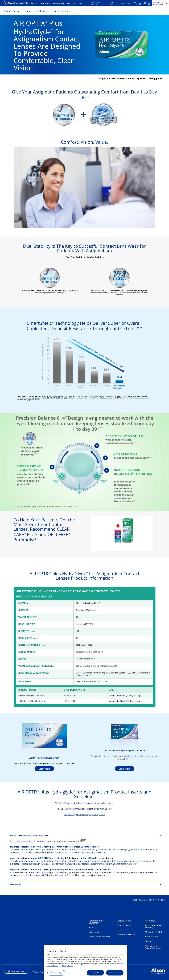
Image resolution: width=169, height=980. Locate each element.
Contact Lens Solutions (36, 11)
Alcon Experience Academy (153, 926)
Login (145, 3)
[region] (85, 962)
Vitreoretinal (59, 3)
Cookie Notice (53, 966)
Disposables (95, 932)
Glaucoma (72, 3)
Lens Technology (61, 11)
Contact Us (150, 941)
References (15, 884)
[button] (140, 3)
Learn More (44, 769)
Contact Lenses (111, 3)
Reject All (95, 973)
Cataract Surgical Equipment (97, 922)
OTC (81, 3)
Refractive (45, 3)
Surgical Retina (124, 921)
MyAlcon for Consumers (158, 3)
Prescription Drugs (94, 3)
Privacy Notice (67, 966)
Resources (125, 3)
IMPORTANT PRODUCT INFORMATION (29, 836)
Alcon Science (151, 937)
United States (18, 972)
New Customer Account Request (153, 947)
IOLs (91, 928)
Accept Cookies (115, 973)
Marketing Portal (153, 932)
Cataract (34, 3)
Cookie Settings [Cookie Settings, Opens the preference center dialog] (56, 973)
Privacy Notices (40, 972)
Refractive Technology (100, 937)
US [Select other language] (149, 3)
